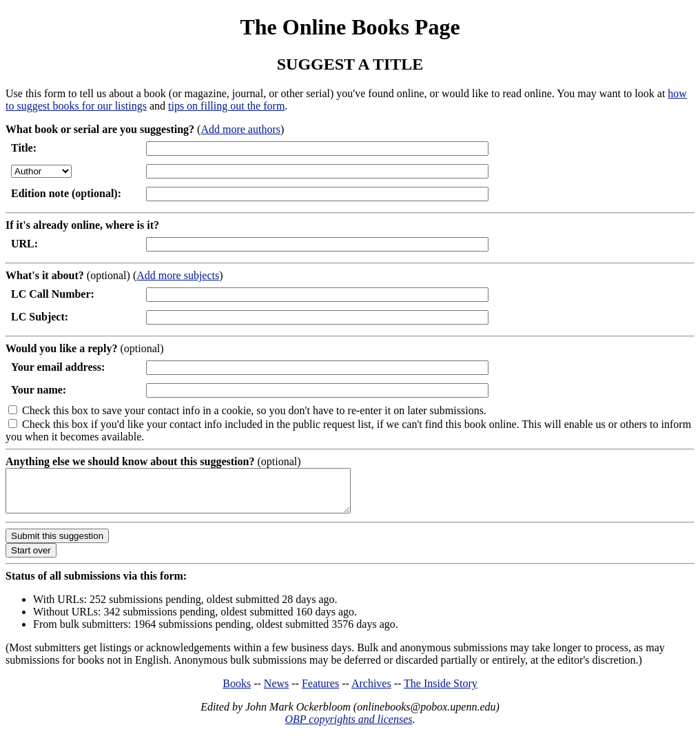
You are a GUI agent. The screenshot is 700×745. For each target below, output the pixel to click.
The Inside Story (441, 692)
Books (237, 692)
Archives (371, 692)
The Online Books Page (350, 27)
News (276, 692)
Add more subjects (178, 275)
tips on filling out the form (226, 106)
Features (320, 692)
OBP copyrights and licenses (348, 727)
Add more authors (240, 129)
